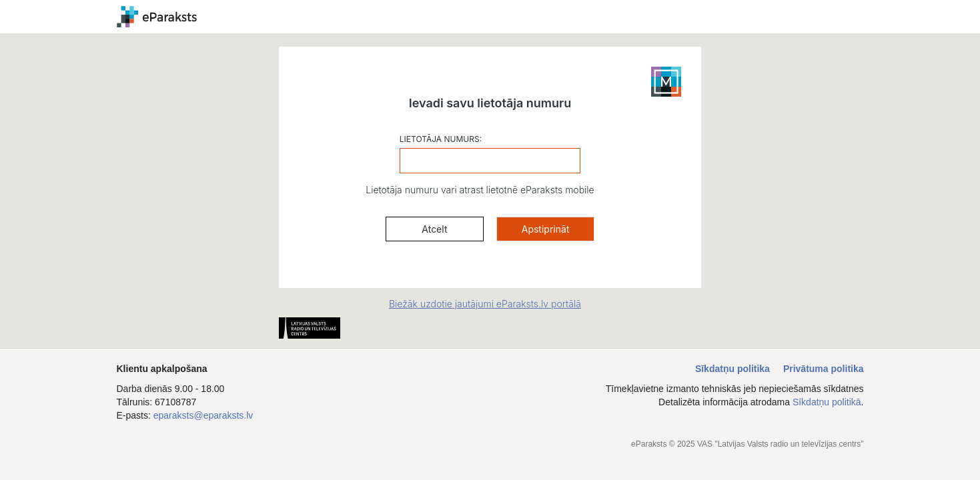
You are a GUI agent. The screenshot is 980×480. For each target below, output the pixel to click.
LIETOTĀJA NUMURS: (441, 139)
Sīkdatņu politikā (827, 402)
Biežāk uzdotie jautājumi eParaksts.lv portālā (485, 304)
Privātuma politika (824, 369)
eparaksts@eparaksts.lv (203, 415)
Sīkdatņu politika (732, 369)
